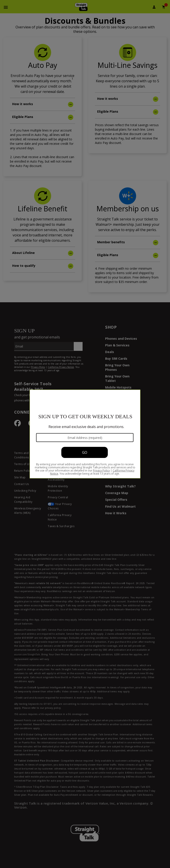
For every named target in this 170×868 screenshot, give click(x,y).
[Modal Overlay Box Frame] (85, 434)
